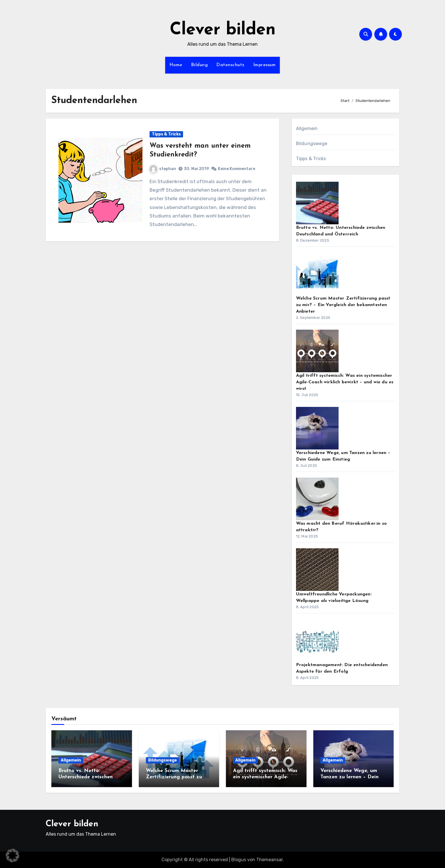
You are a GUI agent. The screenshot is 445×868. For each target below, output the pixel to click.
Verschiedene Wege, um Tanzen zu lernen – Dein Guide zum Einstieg (350, 777)
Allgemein (307, 128)
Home (176, 65)
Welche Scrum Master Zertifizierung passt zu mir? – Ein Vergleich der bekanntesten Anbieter (343, 305)
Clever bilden (223, 30)
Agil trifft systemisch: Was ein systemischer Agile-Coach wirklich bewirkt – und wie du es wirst (345, 382)
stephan (163, 169)
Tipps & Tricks (166, 134)
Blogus (239, 860)
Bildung (200, 65)
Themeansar (269, 860)
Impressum (265, 65)
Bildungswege (312, 144)
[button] (12, 856)
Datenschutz (230, 65)
